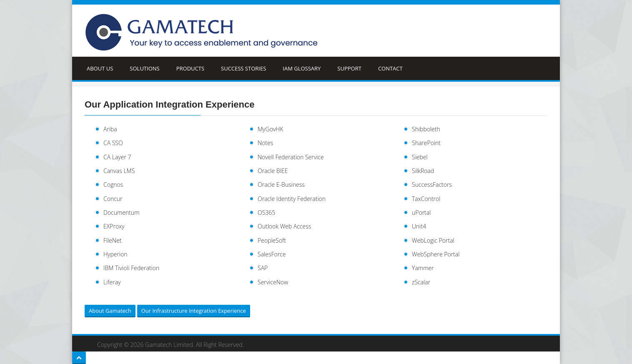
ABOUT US (100, 68)
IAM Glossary (302, 68)
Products (190, 68)
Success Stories (243, 68)
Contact (390, 68)
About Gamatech (110, 311)
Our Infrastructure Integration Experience (194, 311)
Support (349, 68)
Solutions (144, 68)
